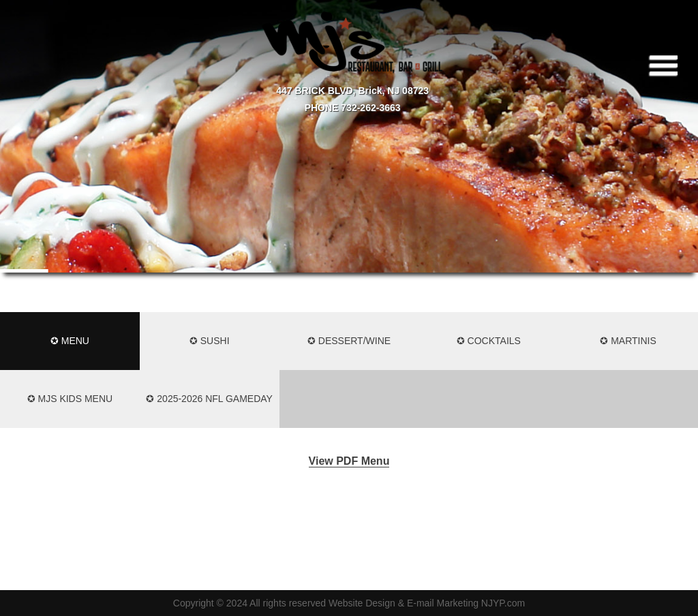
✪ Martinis (628, 341)
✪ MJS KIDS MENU (70, 399)
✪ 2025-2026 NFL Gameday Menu (209, 411)
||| (666, 65)
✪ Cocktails (489, 341)
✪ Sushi (210, 341)
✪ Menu (70, 341)
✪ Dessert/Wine (349, 341)
